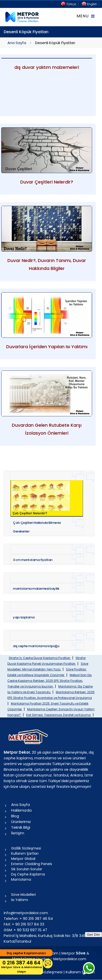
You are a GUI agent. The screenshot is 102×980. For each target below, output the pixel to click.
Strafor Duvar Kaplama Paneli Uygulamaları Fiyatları (47, 661)
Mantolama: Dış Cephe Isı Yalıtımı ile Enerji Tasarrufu (50, 689)
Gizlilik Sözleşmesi (26, 848)
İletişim (18, 833)
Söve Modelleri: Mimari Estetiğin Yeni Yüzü (48, 666)
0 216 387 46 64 (21, 967)
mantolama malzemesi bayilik (36, 589)
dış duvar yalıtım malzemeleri (47, 67)
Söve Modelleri (23, 895)
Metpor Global (23, 859)
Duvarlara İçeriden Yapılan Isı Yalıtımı (47, 347)
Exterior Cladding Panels (32, 864)
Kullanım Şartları (25, 853)
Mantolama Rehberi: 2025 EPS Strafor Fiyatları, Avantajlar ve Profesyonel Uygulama (51, 695)
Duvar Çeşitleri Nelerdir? (47, 182)
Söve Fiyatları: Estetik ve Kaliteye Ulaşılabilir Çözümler (47, 672)
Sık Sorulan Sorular (27, 869)
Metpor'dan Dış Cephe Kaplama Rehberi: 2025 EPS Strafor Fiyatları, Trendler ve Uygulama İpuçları (50, 681)
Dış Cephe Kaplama (28, 874)
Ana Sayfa (17, 43)
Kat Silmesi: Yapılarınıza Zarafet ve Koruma (59, 715)
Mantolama (21, 879)
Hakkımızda (21, 810)
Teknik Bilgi (21, 827)
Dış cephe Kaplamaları (26, 953)
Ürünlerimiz (21, 822)
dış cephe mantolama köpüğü (36, 646)
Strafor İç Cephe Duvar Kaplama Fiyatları (40, 658)
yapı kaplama (24, 617)
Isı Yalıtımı (20, 900)
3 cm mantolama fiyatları (33, 560)
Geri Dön (93, 935)
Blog (15, 816)
